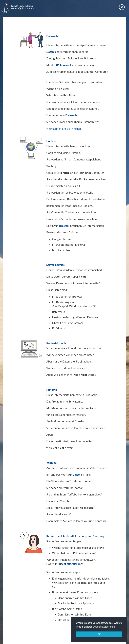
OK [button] (99, 634)
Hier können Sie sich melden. (64, 129)
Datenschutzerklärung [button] (104, 627)
